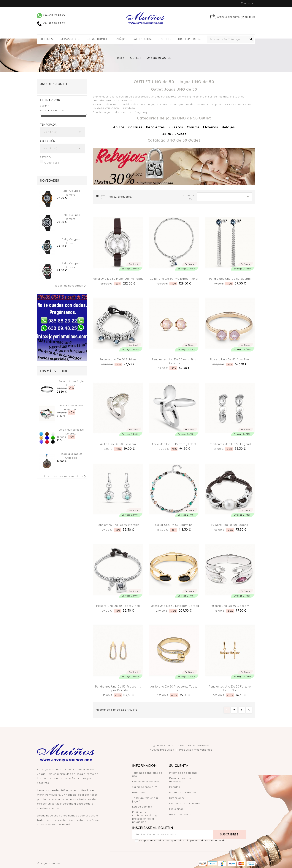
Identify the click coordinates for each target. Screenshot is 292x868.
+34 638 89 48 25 (51, 15)
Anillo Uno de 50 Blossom (118, 444)
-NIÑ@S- (121, 39)
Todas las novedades (71, 286)
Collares (135, 127)
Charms (193, 127)
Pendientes (155, 127)
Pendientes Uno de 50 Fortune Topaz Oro (230, 688)
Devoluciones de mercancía (180, 780)
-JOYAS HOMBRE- (98, 39)
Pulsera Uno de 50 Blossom (230, 606)
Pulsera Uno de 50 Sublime (118, 359)
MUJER (166, 134)
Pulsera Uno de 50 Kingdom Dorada (174, 606)
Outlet (52, 163)
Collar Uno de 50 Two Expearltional (174, 279)
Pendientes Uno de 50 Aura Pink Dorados (174, 361)
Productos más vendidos (196, 750)
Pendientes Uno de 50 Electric (230, 279)
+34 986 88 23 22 (51, 23)
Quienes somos (163, 745)
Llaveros (211, 127)
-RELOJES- (47, 39)
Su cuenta (179, 766)
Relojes (228, 127)
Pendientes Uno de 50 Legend (230, 444)
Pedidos (175, 787)
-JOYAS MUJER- (70, 39)
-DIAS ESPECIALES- (189, 39)
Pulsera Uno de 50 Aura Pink (230, 359)
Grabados (139, 792)
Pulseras (176, 127)
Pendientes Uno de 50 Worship (118, 525)
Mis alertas (176, 809)
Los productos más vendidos (66, 476)
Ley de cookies (142, 807)
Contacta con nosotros (194, 745)
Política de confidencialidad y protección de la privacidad (145, 817)
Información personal (183, 773)
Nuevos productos (162, 750)
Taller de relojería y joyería (145, 800)
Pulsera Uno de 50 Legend (230, 525)
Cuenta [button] (248, 3)
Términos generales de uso (147, 774)
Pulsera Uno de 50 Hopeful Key (118, 606)
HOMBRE (180, 134)
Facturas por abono (183, 792)
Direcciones (177, 798)
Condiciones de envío (146, 781)
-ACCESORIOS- (143, 39)
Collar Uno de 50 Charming (174, 525)
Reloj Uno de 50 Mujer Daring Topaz (118, 279)
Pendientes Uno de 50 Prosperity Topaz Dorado (118, 688)
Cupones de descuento (185, 803)
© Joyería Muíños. (49, 863)
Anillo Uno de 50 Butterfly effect (174, 444)
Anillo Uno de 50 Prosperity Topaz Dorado (174, 688)
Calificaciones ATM (145, 787)
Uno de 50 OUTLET (55, 84)
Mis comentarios (180, 814)
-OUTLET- (165, 39)
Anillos (119, 127)
